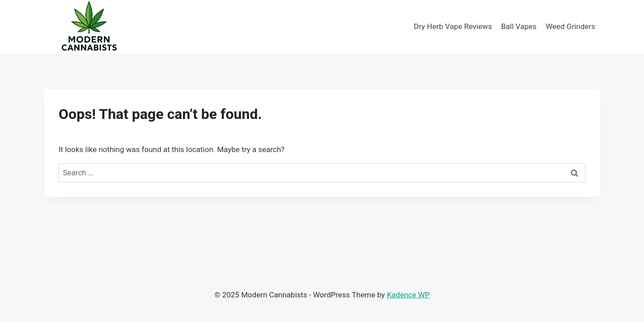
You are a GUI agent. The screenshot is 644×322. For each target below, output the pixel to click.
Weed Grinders (570, 26)
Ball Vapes (519, 26)
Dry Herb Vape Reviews (453, 26)
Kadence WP (408, 295)
